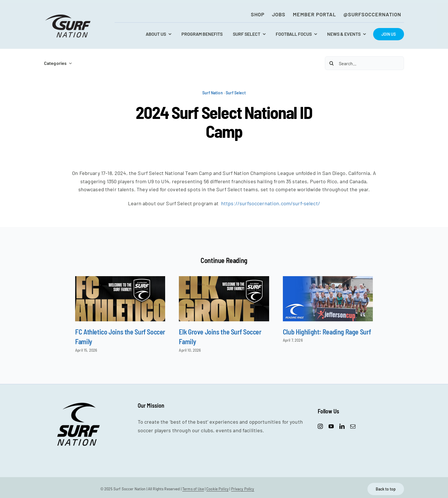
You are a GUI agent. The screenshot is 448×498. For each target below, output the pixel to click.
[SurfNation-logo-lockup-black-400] (69, 16)
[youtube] (331, 426)
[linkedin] (342, 426)
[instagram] (320, 426)
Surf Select (236, 93)
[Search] (332, 63)
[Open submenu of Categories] (69, 63)
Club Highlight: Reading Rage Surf (327, 332)
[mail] (353, 426)
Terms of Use (193, 489)
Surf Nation (213, 93)
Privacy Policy (243, 489)
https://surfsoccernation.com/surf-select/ (271, 203)
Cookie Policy (217, 489)
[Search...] (364, 63)
